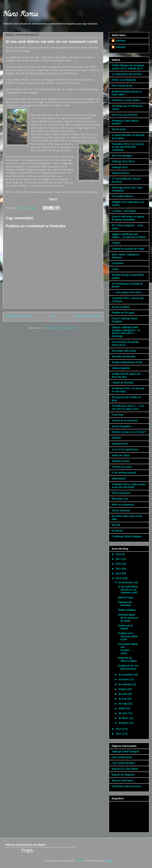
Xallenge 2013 (120, 167)
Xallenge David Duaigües (126, 751)
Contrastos (118, 263)
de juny (123, 699)
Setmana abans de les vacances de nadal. (128, 618)
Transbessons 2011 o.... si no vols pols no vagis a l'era (128, 407)
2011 (119, 734)
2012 (119, 729)
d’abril (122, 708)
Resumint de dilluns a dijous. (128, 659)
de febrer (124, 718)
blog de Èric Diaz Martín (125, 769)
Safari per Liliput (121, 455)
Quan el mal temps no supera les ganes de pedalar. (128, 218)
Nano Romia (20, 15)
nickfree (79, 861)
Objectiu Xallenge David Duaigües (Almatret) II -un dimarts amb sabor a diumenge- (126, 332)
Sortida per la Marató (125, 627)
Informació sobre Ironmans (126, 786)
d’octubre (124, 679)
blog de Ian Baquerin (123, 775)
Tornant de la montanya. (125, 420)
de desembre (126, 582)
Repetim (116, 438)
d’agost (123, 689)
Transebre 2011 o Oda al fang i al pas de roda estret (129, 486)
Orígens (116, 243)
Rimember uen (120, 499)
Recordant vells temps (124, 351)
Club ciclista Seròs (122, 757)
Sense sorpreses (121, 510)
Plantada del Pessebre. (125, 604)
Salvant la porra (120, 173)
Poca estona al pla (122, 86)
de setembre (126, 684)
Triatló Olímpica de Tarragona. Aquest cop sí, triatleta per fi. (128, 67)
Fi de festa (117, 415)
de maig (123, 704)
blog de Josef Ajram (123, 780)
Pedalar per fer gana (123, 313)
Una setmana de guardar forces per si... (125, 343)
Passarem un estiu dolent (126, 100)
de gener (124, 723)
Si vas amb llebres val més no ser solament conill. (128, 590)
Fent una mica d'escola (124, 115)
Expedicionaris (120, 444)
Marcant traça (125, 597)
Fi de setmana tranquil (124, 473)
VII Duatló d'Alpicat (122, 196)
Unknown (120, 41)
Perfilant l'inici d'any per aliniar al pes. (128, 636)
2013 (119, 578)
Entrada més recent (18, 316)
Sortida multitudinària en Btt (127, 362)
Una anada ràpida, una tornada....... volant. (128, 648)
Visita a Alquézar (121, 368)
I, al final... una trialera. (124, 211)
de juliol (123, 694)
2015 (119, 569)
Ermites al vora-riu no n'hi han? (129, 432)
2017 (119, 559)
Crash (115, 269)
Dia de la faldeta (121, 307)
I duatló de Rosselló (123, 383)
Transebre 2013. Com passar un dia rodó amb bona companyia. (128, 147)
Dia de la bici (119, 129)
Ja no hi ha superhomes (125, 449)
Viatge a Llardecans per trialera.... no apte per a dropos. (129, 236)
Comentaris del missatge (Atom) (61, 328)
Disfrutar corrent (121, 461)
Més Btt (116, 525)
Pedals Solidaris (127, 610)
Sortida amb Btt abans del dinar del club (126, 375)
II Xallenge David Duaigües (127, 536)
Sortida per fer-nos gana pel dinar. (128, 667)
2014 (119, 573)
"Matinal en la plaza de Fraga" (128, 249)
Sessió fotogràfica (122, 426)
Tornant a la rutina (122, 467)
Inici (53, 316)
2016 (119, 564)
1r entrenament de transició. (127, 74)
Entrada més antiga (88, 316)
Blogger (109, 861)
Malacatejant (119, 478)
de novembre (126, 675)
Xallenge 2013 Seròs (123, 161)
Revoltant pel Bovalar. (124, 356)
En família (117, 531)
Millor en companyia (123, 505)
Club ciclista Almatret (123, 763)
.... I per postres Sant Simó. (127, 292)
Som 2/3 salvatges (122, 156)
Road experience (121, 493)
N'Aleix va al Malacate (124, 80)
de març (123, 713)
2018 (119, 554)
